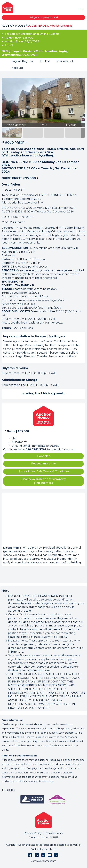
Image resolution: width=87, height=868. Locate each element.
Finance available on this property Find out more (44, 481)
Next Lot (17, 68)
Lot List (45, 61)
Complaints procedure (43, 861)
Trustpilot (8, 790)
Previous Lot (65, 61)
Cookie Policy (55, 833)
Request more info (44, 464)
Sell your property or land (44, 17)
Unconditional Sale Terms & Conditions (43, 471)
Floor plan (43, 456)
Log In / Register (22, 61)
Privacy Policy (33, 833)
